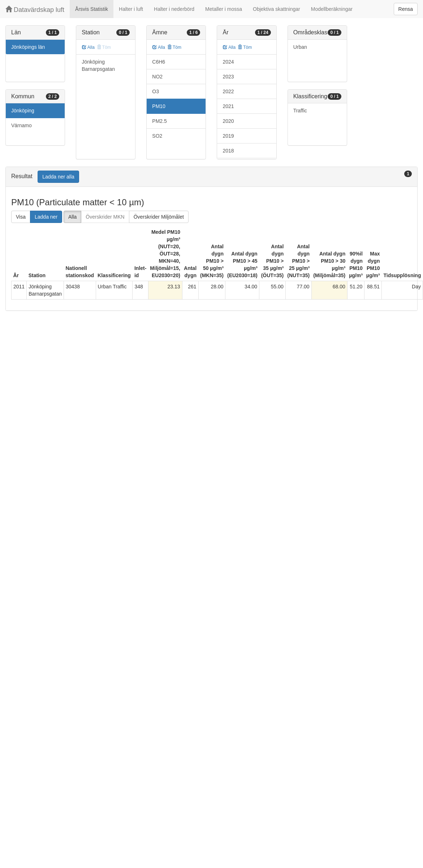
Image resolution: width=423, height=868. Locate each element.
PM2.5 (159, 121)
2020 (228, 121)
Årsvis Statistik (92, 9)
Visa (21, 217)
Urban (300, 47)
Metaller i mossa (224, 9)
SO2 (157, 136)
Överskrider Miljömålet (159, 217)
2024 (228, 62)
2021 (228, 106)
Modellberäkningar (332, 9)
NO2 (157, 77)
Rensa (406, 9)
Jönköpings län (28, 47)
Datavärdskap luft (35, 10)
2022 (228, 91)
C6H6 (159, 62)
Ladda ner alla (58, 177)
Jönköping (23, 111)
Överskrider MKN (105, 217)
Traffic (300, 111)
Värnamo (21, 125)
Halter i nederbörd (174, 9)
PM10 (159, 106)
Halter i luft (131, 9)
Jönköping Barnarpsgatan (98, 65)
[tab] (211, 177)
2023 (228, 77)
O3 (156, 91)
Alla (88, 47)
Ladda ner (46, 217)
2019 (228, 136)
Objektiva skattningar (277, 9)
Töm (174, 47)
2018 (228, 151)
